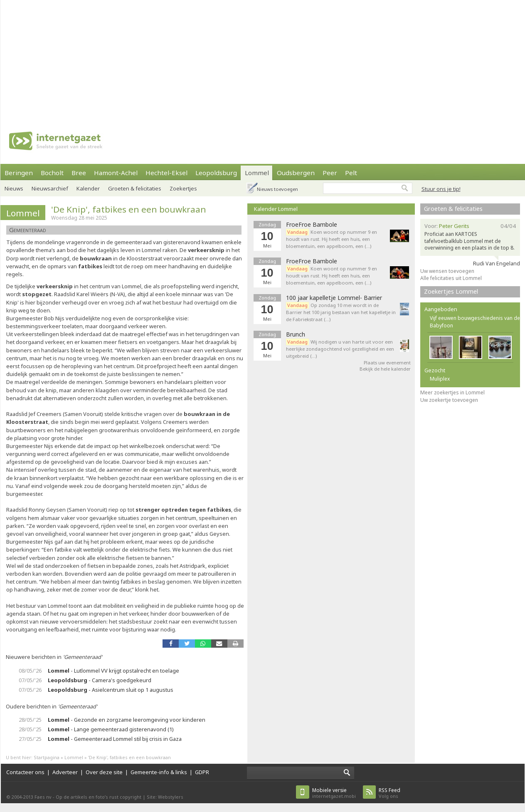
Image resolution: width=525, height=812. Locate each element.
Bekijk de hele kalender (385, 369)
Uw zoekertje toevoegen (449, 400)
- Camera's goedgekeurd (100, 680)
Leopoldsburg (216, 173)
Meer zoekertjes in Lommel (452, 392)
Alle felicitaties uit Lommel (451, 278)
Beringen (19, 173)
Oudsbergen (296, 173)
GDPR (202, 772)
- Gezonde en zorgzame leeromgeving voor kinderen (127, 720)
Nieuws (14, 188)
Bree (79, 173)
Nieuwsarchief (50, 188)
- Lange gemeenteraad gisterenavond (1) (111, 729)
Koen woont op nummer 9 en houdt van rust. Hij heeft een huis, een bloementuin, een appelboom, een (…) (332, 239)
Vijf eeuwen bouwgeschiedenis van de (475, 318)
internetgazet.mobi (334, 793)
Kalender (88, 188)
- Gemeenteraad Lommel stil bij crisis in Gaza (115, 739)
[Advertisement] (213, 58)
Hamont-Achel (116, 173)
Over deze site (104, 772)
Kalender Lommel (276, 209)
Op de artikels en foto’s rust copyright (99, 797)
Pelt (351, 173)
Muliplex (440, 379)
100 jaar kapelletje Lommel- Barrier (334, 298)
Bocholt (52, 173)
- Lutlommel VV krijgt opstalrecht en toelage (113, 671)
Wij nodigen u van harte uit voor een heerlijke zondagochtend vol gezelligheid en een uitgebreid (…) (340, 349)
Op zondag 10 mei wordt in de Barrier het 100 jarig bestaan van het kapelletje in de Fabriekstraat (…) (341, 312)
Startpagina (47, 757)
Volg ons (389, 793)
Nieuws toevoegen (277, 189)
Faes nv (43, 797)
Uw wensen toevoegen (447, 271)
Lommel (257, 173)
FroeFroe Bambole (312, 225)
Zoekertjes (183, 188)
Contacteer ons (25, 772)
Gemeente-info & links (159, 772)
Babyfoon (441, 326)
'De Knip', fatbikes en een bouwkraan (129, 209)
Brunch (296, 334)
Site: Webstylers (165, 797)
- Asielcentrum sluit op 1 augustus (111, 690)
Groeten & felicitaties (135, 188)
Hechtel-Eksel (166, 173)
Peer (330, 173)
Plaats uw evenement (387, 363)
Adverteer (65, 772)
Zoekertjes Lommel (451, 291)
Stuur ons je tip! (441, 189)
